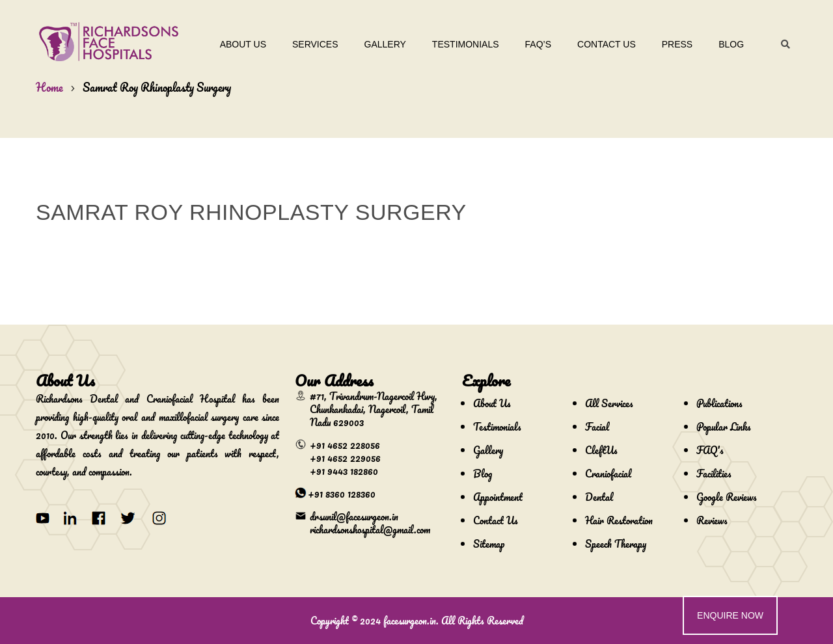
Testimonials (462, 44)
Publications (719, 403)
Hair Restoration (619, 520)
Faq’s (534, 44)
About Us (239, 44)
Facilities (714, 474)
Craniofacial (608, 474)
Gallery (381, 44)
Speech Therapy (616, 544)
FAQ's (710, 450)
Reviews (712, 520)
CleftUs (601, 450)
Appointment (498, 497)
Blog (727, 44)
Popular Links (724, 427)
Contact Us (603, 44)
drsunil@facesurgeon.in (354, 517)
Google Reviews (727, 497)
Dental (599, 497)
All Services (609, 403)
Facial (597, 427)
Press (673, 44)
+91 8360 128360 (342, 494)
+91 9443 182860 (344, 471)
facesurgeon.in (410, 621)
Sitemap (489, 544)
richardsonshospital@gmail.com (370, 530)
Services (311, 44)
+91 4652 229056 (345, 458)
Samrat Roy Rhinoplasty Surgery (157, 87)
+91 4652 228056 (345, 445)
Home (49, 87)
